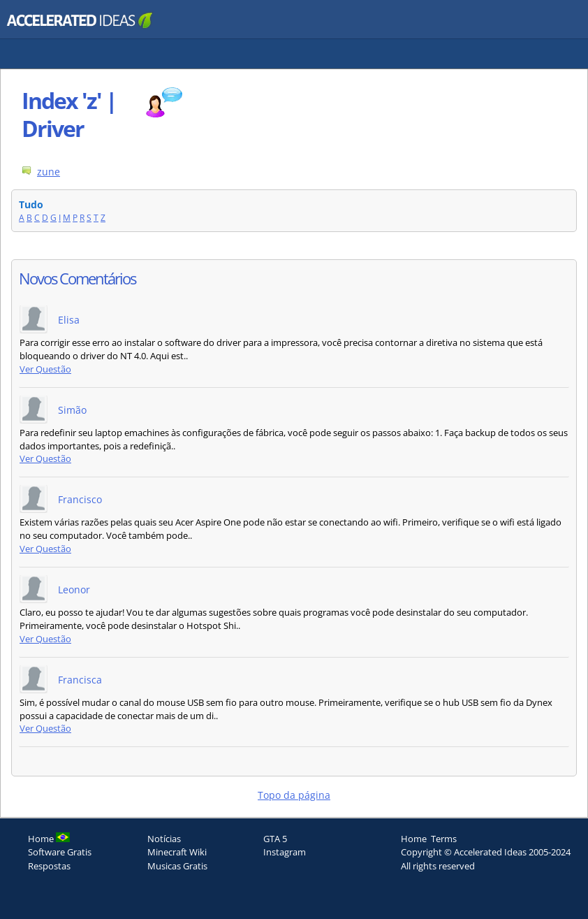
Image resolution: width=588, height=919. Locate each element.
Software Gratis (60, 852)
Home (414, 839)
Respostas (49, 866)
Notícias (164, 839)
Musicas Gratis (177, 866)
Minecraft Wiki (177, 852)
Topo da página (294, 795)
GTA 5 (275, 839)
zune (49, 172)
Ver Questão (45, 369)
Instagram (285, 852)
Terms (444, 839)
